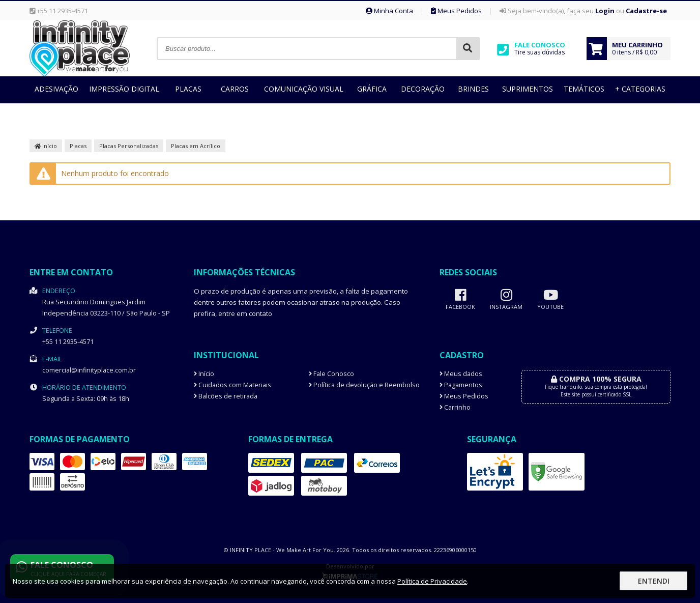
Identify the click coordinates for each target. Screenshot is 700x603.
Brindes (473, 89)
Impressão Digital (124, 89)
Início (46, 146)
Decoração (423, 89)
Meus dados (461, 374)
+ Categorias (640, 89)
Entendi (654, 581)
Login (605, 11)
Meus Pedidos (456, 11)
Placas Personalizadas (129, 146)
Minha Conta (389, 11)
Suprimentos (528, 89)
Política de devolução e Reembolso (364, 385)
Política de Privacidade (432, 581)
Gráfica (372, 89)
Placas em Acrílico (196, 146)
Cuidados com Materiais (232, 385)
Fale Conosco (331, 374)
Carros (235, 89)
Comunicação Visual (304, 89)
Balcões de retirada (226, 396)
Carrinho (455, 407)
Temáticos (584, 89)
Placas (188, 89)
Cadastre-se (646, 11)
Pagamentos (461, 385)
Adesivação (56, 89)
